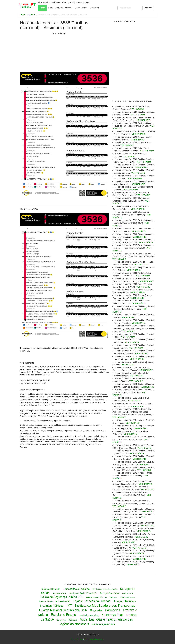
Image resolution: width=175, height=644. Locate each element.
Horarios (31, 14)
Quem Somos (81, 8)
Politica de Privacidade (94, 639)
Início (42, 8)
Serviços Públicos (64, 8)
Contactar (95, 8)
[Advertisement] (35, 52)
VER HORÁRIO (137, 109)
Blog (50, 8)
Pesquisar (148, 8)
